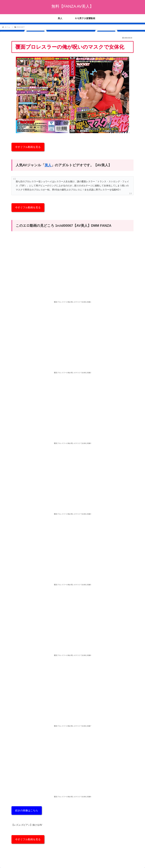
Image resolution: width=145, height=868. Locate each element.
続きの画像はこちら (27, 811)
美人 (48, 165)
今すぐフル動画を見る (28, 147)
